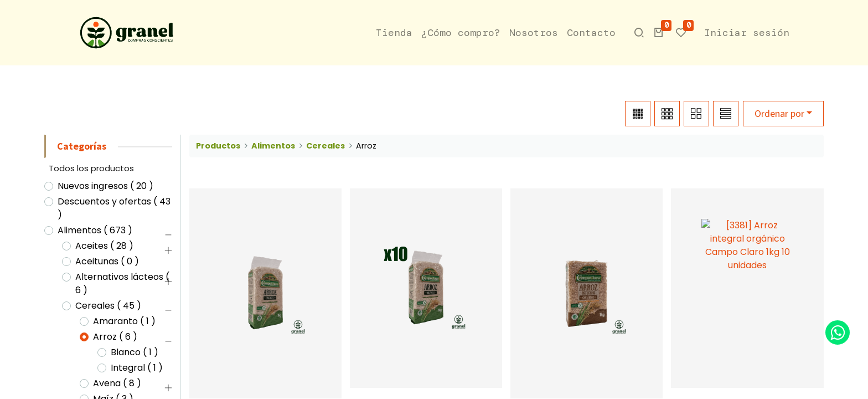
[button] (659, 33)
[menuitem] (394, 33)
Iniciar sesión (747, 33)
